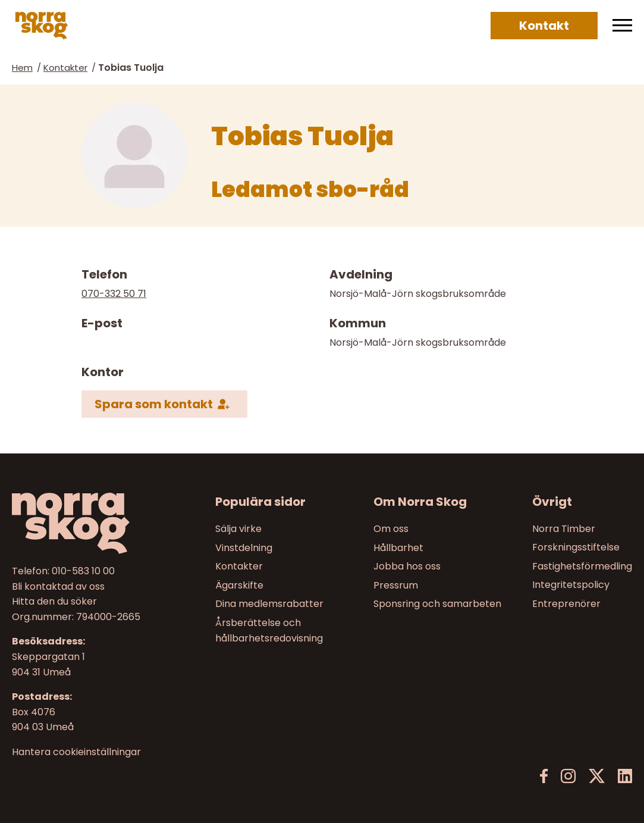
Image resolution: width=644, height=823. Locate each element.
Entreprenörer (566, 604)
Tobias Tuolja (131, 68)
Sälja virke (238, 529)
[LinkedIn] (625, 776)
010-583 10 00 (83, 571)
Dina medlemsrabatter (269, 604)
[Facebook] (544, 776)
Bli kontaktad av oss (58, 586)
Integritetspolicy (571, 585)
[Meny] (622, 26)
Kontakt (544, 26)
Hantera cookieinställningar (76, 752)
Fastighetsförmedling (582, 566)
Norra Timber (564, 529)
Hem (22, 68)
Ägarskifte (239, 585)
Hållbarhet (398, 547)
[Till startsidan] (84, 523)
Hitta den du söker (54, 601)
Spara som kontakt (154, 404)
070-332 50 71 (114, 294)
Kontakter (65, 68)
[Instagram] (568, 776)
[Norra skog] (42, 26)
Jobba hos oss (407, 566)
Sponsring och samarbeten (437, 604)
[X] (597, 776)
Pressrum (396, 585)
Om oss (391, 529)
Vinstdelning (244, 547)
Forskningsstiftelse (576, 547)
